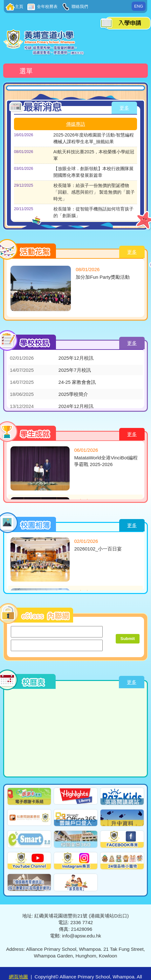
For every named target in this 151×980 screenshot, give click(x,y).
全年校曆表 (47, 7)
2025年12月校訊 (76, 358)
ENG (139, 6)
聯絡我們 (79, 7)
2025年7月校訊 (75, 370)
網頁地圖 (18, 977)
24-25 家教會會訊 (77, 382)
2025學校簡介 (73, 394)
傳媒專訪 (76, 124)
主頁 (19, 7)
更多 (124, 108)
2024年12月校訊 (76, 406)
